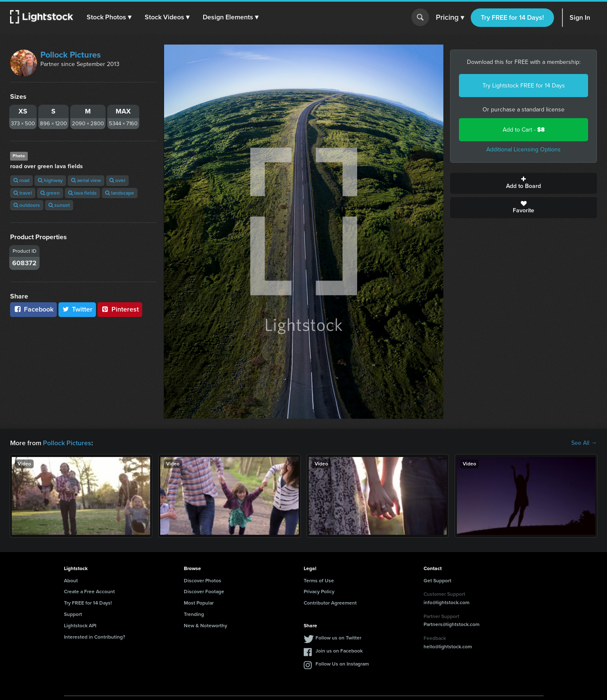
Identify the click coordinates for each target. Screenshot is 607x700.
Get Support (437, 581)
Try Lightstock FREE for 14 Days (524, 86)
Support (73, 614)
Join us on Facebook (339, 651)
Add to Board (524, 183)
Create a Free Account (89, 592)
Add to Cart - (524, 130)
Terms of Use (319, 581)
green (50, 193)
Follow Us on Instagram (342, 664)
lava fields (82, 193)
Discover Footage (204, 592)
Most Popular (199, 603)
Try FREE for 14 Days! (512, 17)
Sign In (580, 17)
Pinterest (120, 309)
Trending (194, 614)
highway (50, 180)
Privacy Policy (319, 592)
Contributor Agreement (330, 603)
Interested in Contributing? (95, 637)
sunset (59, 205)
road (21, 180)
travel (23, 193)
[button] (109, 17)
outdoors (27, 205)
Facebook (33, 309)
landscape (120, 193)
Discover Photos (203, 581)
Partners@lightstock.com (452, 624)
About (71, 581)
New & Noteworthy (205, 626)
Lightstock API (80, 626)
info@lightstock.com (447, 602)
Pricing (450, 18)
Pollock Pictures (71, 55)
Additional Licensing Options (524, 149)
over (117, 180)
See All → (584, 443)
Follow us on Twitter (338, 638)
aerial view (86, 180)
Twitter (77, 309)
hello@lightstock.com (448, 647)
